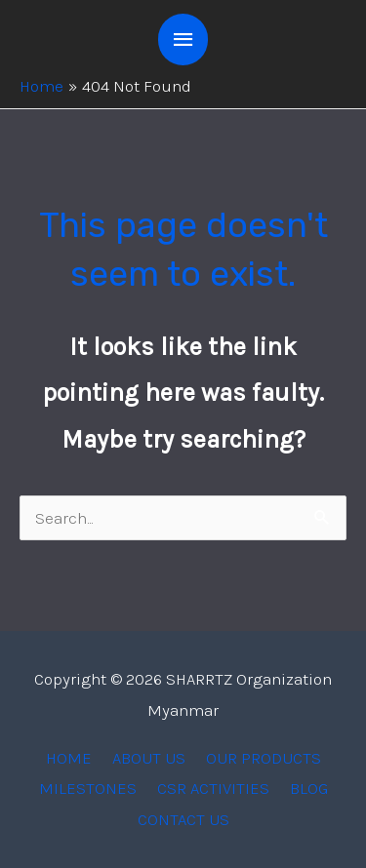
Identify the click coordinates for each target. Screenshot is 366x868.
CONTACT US (183, 819)
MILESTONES (88, 788)
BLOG (309, 788)
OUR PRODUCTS (264, 758)
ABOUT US (149, 758)
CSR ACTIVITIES (213, 788)
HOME (69, 758)
